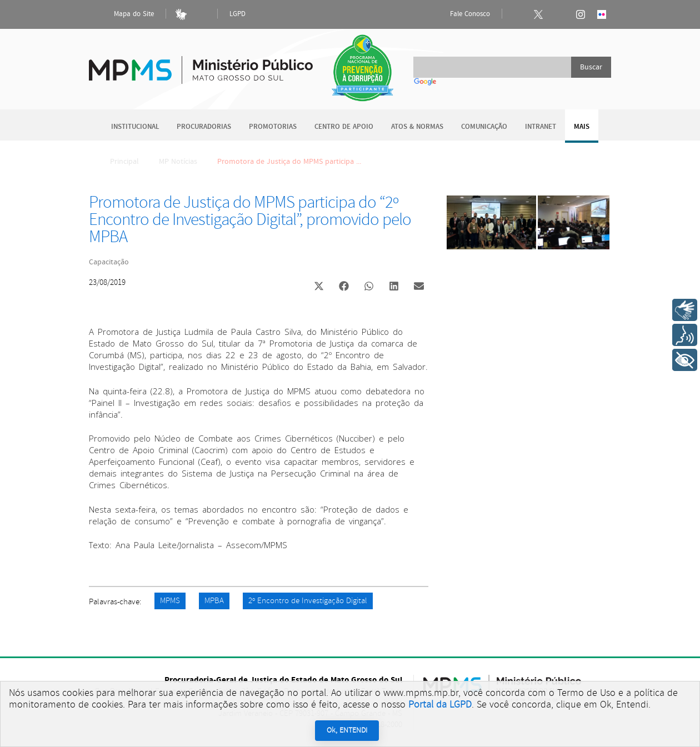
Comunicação (484, 127)
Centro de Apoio (344, 127)
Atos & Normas (417, 127)
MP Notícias (178, 162)
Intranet (541, 127)
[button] (319, 287)
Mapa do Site (124, 14)
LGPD (237, 14)
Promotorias (273, 127)
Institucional (135, 127)
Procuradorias (204, 127)
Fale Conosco (461, 14)
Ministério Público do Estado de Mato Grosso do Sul (201, 64)
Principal (117, 162)
